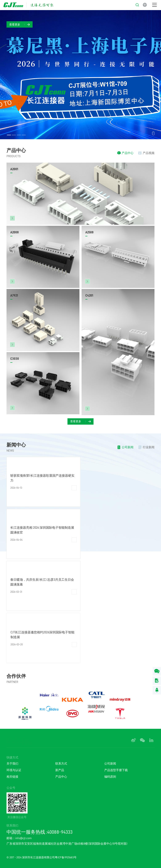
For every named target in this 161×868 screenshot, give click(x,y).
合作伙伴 (16, 676)
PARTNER (12, 682)
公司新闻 (110, 764)
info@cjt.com (24, 838)
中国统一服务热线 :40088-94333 (40, 832)
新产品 (60, 770)
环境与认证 (14, 770)
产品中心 (16, 150)
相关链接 (12, 777)
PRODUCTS (14, 156)
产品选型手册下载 (116, 770)
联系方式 (61, 764)
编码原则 (110, 777)
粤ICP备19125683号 (66, 857)
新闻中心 (16, 445)
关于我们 (12, 764)
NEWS (10, 451)
